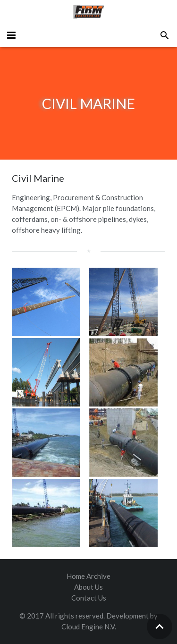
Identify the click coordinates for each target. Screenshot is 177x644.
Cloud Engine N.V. (89, 627)
